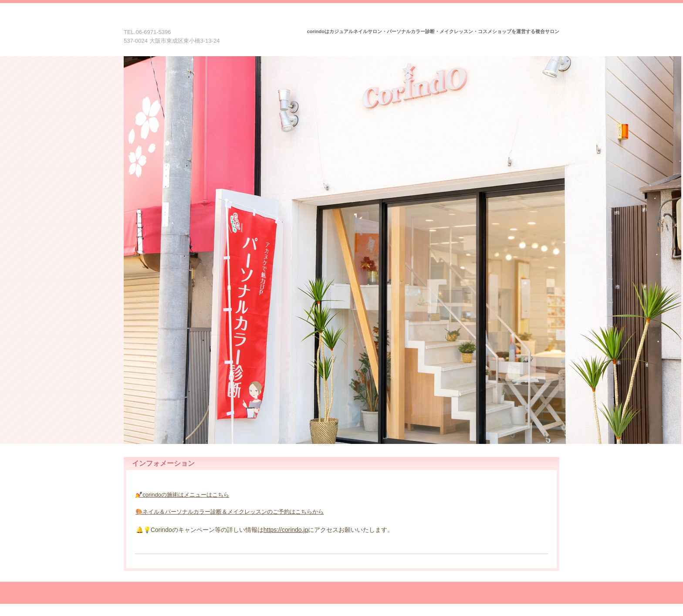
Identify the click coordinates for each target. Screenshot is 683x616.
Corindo (178, 21)
